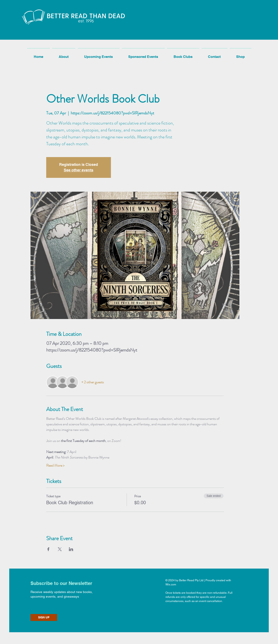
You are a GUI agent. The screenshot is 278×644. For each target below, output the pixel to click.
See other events (79, 170)
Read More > (55, 465)
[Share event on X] (60, 549)
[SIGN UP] (44, 617)
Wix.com (171, 584)
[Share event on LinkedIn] (71, 549)
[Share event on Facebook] (48, 549)
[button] (52, 27)
